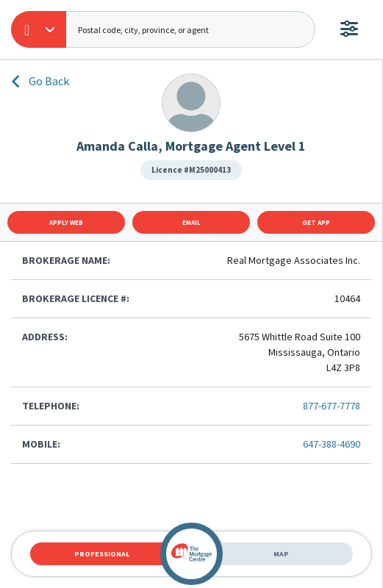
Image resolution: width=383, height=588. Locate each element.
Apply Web (66, 222)
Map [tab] (281, 554)
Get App (316, 222)
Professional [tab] (102, 554)
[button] (39, 29)
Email (191, 222)
